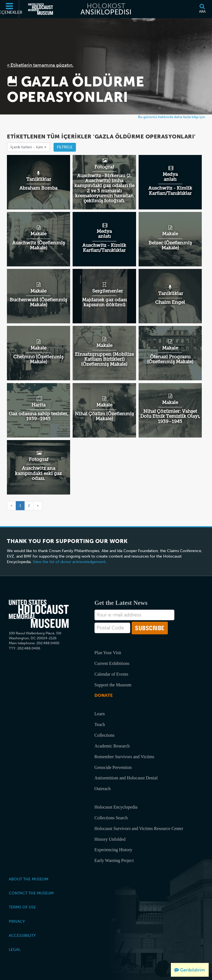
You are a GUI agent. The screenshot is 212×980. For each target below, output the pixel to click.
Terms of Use (22, 907)
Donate (104, 695)
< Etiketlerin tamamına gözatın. (40, 65)
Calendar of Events (111, 674)
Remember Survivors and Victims (124, 757)
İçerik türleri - (28, 147)
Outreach (103, 789)
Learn (100, 714)
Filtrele (65, 147)
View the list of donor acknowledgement (69, 562)
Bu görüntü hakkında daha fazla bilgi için (172, 117)
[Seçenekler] (10, 9)
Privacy (17, 921)
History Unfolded (110, 839)
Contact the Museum (31, 893)
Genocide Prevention (113, 767)
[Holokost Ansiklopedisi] (106, 9)
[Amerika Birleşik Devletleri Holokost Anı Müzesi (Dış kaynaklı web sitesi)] (41, 9)
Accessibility (22, 935)
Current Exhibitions (112, 663)
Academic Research (112, 746)
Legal (15, 949)
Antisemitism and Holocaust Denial (126, 778)
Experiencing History (113, 850)
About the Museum (29, 879)
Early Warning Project (114, 860)
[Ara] (202, 9)
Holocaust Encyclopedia (116, 807)
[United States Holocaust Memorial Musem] (39, 614)
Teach (100, 724)
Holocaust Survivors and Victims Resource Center (139, 829)
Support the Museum (113, 685)
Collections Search (111, 818)
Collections (104, 735)
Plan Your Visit (108, 653)
